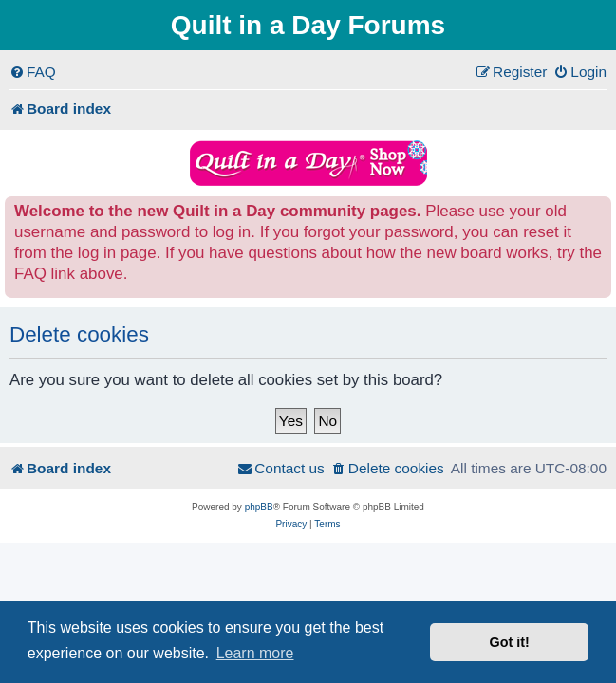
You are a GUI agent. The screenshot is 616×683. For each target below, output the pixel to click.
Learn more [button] (255, 653)
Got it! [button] (510, 642)
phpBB (259, 507)
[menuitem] (33, 72)
